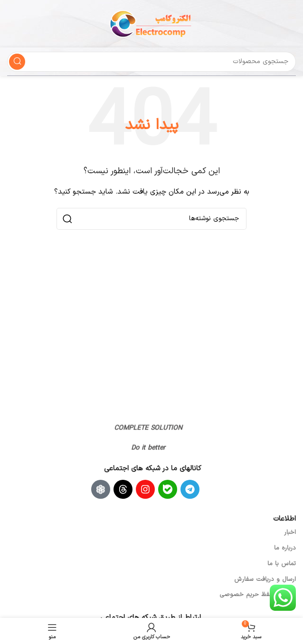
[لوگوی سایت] (151, 23)
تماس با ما (282, 564)
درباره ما (285, 548)
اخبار (290, 532)
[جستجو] (151, 62)
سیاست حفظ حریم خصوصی (258, 595)
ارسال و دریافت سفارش (265, 579)
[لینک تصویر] (142, 415)
